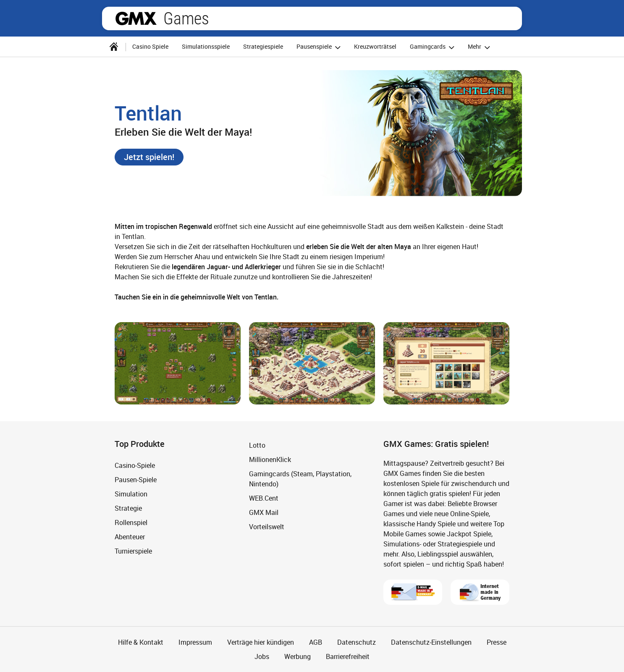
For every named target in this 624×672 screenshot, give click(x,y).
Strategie (128, 508)
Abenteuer (130, 537)
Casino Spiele (150, 46)
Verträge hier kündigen (261, 642)
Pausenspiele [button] (320, 47)
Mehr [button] (480, 47)
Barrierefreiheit (348, 656)
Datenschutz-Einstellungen (431, 642)
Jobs (262, 656)
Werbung (298, 656)
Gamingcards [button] (433, 47)
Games (186, 18)
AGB (316, 642)
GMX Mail (264, 512)
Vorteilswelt (267, 527)
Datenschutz (357, 642)
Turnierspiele (133, 551)
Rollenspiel (131, 522)
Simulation (131, 494)
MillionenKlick (270, 459)
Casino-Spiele (135, 465)
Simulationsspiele (206, 46)
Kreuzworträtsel (375, 46)
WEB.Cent (264, 498)
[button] (149, 157)
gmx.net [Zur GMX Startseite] (136, 18)
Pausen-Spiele (136, 480)
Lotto (257, 445)
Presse (497, 642)
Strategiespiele (263, 46)
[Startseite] (114, 47)
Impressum (195, 642)
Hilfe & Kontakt (141, 642)
